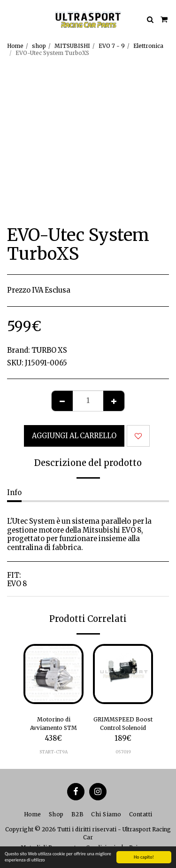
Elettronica (148, 46)
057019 (123, 752)
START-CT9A (54, 752)
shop (39, 46)
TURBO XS (49, 350)
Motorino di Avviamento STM (54, 724)
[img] (54, 674)
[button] (10, 19)
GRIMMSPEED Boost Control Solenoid (123, 724)
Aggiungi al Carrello (74, 436)
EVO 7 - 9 (112, 46)
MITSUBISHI (72, 46)
